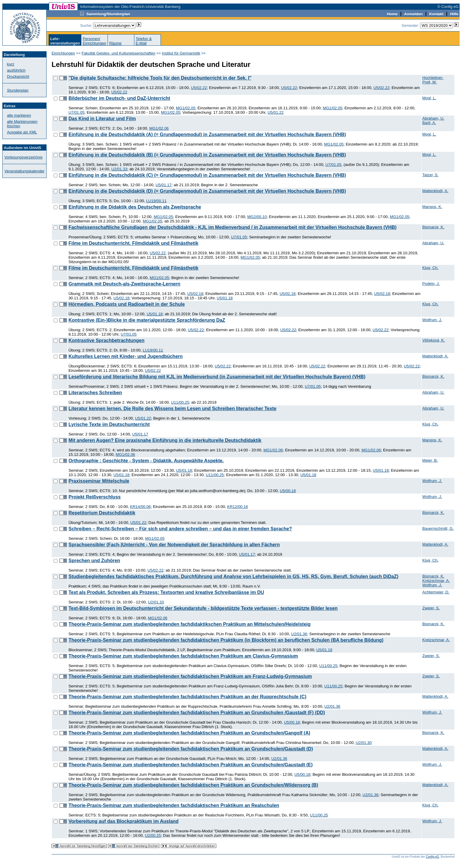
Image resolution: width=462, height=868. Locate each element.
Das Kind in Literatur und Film (102, 119)
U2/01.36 (299, 634)
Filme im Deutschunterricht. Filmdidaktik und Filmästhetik (133, 243)
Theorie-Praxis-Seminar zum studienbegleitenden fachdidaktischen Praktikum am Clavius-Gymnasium (183, 656)
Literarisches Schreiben (95, 393)
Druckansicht (18, 76)
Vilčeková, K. (434, 340)
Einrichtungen (63, 53)
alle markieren (19, 115)
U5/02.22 (199, 88)
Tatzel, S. (430, 175)
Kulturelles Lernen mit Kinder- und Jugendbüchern (126, 356)
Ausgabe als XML (22, 132)
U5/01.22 (275, 112)
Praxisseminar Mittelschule (99, 481)
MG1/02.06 (159, 128)
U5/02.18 (195, 294)
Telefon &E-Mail (144, 41)
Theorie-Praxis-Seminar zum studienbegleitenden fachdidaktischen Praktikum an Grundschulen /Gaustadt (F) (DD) (197, 713)
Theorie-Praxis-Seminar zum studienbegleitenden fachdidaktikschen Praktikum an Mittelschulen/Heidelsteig (189, 624)
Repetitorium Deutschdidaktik (102, 513)
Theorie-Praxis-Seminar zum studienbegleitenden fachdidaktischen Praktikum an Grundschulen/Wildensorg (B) (193, 785)
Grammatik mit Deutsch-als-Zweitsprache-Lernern (124, 284)
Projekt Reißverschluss (94, 497)
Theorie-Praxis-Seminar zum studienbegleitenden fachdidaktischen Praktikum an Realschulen (174, 805)
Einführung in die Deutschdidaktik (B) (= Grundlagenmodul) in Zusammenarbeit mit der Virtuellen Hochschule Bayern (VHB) (207, 155)
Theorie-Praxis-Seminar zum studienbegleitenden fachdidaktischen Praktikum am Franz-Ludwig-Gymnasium (190, 676)
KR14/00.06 (140, 507)
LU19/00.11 (156, 201)
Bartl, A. (429, 123)
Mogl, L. (429, 98)
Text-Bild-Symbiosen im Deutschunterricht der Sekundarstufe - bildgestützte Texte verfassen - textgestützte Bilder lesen (203, 608)
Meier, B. (430, 460)
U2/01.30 (364, 743)
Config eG (432, 857)
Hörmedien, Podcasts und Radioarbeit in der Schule (127, 304)
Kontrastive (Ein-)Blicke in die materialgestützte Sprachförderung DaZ (147, 320)
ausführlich (16, 70)
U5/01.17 (164, 185)
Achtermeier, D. (436, 592)
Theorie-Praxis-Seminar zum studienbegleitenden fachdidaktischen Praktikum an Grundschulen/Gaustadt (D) (191, 749)
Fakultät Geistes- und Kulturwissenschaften (118, 53)
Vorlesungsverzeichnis (23, 157)
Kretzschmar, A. (436, 581)
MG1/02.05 (186, 108)
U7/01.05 (76, 112)
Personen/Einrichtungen (95, 41)
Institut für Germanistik (181, 53)
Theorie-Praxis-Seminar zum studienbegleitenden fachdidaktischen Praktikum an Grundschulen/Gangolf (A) (189, 733)
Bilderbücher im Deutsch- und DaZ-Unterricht (119, 98)
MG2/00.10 (257, 217)
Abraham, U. (433, 118)
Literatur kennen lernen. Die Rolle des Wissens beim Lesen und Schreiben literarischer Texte (172, 409)
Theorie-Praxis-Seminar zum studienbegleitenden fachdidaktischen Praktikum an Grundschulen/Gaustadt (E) (190, 765)
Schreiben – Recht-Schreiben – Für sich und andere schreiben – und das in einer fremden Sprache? (180, 529)
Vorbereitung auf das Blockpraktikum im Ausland (123, 821)
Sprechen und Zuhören (94, 561)
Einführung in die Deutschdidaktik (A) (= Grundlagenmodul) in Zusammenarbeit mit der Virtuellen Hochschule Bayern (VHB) (207, 135)
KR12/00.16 (237, 507)
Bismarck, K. (433, 227)
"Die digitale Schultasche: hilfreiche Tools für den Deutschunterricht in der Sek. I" (160, 78)
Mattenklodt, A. (435, 191)
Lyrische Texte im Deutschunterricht (109, 424)
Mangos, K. (432, 207)
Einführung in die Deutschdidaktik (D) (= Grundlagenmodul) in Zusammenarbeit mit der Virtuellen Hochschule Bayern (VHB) (207, 191)
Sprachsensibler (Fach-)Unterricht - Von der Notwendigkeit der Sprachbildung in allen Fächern (174, 545)
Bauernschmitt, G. (438, 528)
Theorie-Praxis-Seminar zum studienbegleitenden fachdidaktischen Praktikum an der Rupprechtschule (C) (187, 697)
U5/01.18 (225, 298)
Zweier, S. (431, 608)
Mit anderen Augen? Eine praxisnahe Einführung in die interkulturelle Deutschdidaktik (165, 440)
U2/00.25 (153, 835)
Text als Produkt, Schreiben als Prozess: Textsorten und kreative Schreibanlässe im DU (166, 592)
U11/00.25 (180, 402)
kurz (11, 64)
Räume (115, 43)
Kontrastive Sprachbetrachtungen (106, 340)
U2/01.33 (119, 169)
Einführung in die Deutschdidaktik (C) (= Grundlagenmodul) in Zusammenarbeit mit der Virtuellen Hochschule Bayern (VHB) (207, 175)
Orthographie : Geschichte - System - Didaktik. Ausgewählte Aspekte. (146, 461)
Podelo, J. (431, 284)
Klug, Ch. (430, 268)
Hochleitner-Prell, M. (433, 80)
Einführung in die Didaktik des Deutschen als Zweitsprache (135, 207)
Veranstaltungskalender (24, 171)
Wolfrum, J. (432, 320)
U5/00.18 (288, 491)
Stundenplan (18, 90)
